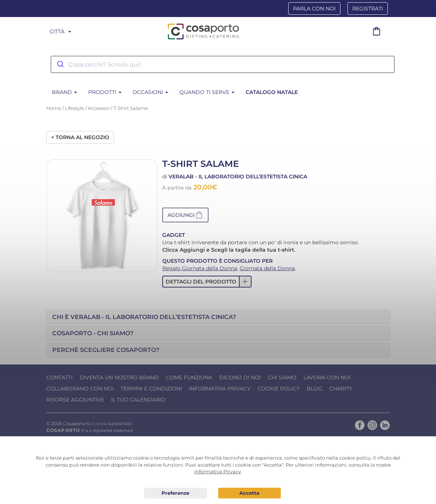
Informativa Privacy (220, 389)
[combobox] (223, 64)
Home (54, 108)
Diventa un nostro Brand (119, 377)
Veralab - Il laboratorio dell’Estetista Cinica (238, 177)
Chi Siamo (282, 377)
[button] (185, 215)
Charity (341, 389)
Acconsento (249, 493)
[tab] (218, 317)
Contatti (59, 377)
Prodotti (105, 92)
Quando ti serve (207, 92)
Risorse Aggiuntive (75, 400)
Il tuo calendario (138, 400)
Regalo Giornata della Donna (200, 268)
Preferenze (175, 493)
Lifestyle (74, 108)
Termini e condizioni (151, 389)
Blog (314, 389)
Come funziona (189, 377)
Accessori (99, 108)
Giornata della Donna (267, 268)
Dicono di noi (240, 377)
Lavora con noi (327, 377)
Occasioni (150, 92)
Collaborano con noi (80, 389)
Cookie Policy (279, 389)
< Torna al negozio (80, 137)
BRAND (64, 92)
